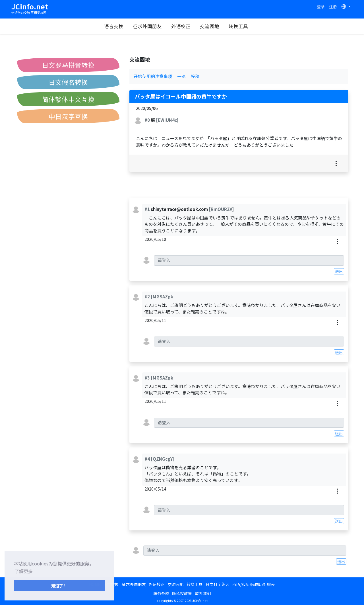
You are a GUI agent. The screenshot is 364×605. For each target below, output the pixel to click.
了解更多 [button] (24, 571)
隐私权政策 (182, 593)
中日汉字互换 (68, 116)
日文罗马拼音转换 (68, 65)
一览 (181, 76)
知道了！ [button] (59, 585)
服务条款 (161, 593)
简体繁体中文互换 (68, 99)
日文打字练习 (218, 584)
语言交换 (119, 26)
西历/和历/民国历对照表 (254, 584)
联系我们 (203, 593)
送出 (339, 271)
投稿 (195, 76)
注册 (333, 7)
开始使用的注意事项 (153, 76)
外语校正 (187, 26)
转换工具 (244, 26)
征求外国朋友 (153, 26)
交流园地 (215, 26)
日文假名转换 (68, 82)
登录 (321, 7)
